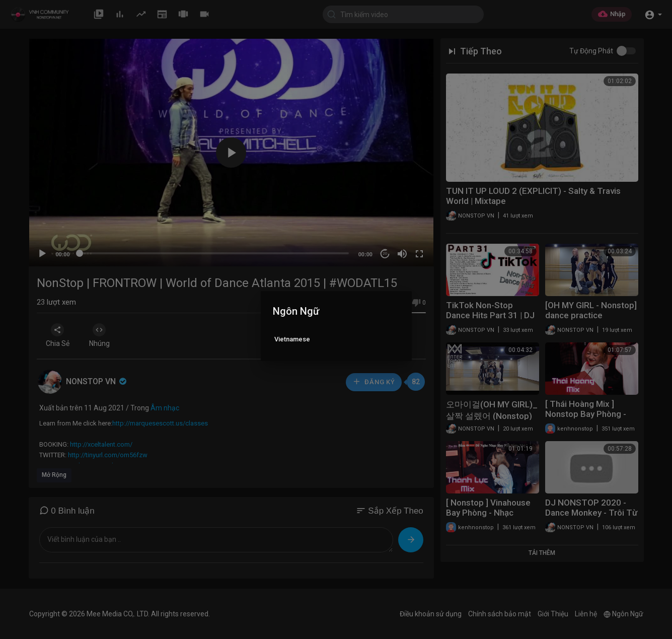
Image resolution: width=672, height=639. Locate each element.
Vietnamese (292, 339)
